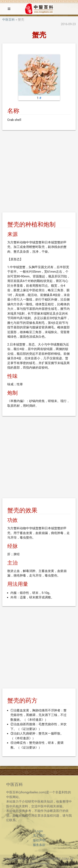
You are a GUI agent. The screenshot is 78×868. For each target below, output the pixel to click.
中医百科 (9, 20)
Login (39, 831)
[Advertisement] (39, 172)
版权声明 (39, 840)
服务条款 (39, 845)
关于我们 (39, 836)
